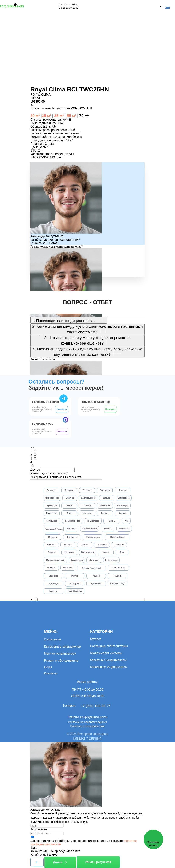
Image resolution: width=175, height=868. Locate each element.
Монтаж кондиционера (60, 654)
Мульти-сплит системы (106, 653)
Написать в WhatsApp (95, 402)
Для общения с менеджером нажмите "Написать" (91, 409)
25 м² (46, 116)
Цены (48, 667)
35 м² (58, 116)
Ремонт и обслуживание (61, 661)
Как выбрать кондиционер (62, 646)
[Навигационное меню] (168, 7)
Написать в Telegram (46, 402)
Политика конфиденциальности (87, 717)
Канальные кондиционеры (109, 667)
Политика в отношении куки (87, 726)
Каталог (96, 639)
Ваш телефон (39, 829)
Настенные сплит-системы (109, 646)
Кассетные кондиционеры (108, 660)
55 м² (71, 116)
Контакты (51, 673)
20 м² (35, 116)
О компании (52, 639)
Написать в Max (43, 424)
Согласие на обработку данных (87, 722)
